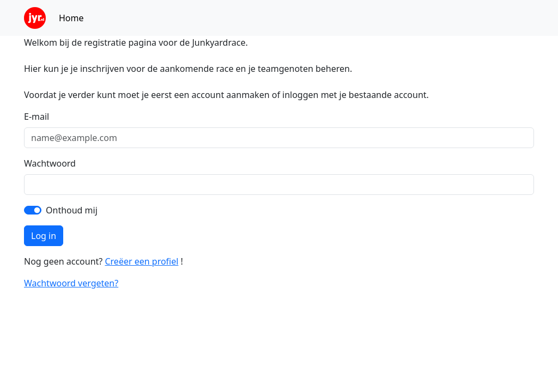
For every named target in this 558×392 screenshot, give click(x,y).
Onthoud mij (72, 210)
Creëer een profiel (141, 261)
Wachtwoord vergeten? (71, 283)
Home (71, 18)
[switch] (33, 210)
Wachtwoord (50, 163)
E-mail (37, 117)
